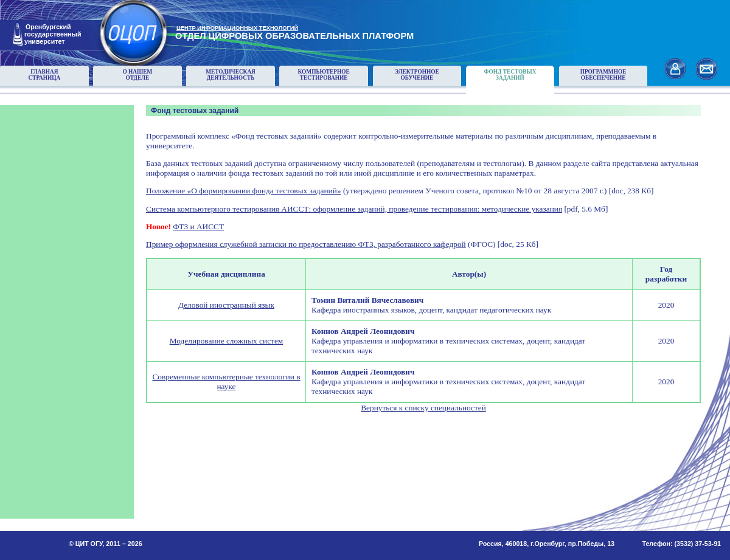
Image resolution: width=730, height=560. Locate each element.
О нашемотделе (137, 75)
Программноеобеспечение (603, 75)
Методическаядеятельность (231, 75)
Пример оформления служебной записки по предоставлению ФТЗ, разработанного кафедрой (306, 244)
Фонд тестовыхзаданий (510, 75)
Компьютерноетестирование (324, 75)
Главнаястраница (44, 75)
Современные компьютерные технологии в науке (226, 382)
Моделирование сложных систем (226, 341)
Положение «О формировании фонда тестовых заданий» (244, 191)
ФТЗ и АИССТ (198, 226)
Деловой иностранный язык (226, 305)
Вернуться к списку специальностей (423, 408)
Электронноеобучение (417, 75)
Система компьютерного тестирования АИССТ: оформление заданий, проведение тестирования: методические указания (354, 209)
